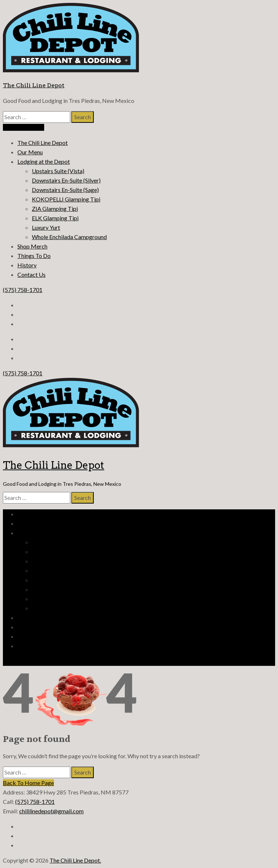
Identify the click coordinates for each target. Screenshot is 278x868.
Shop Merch (32, 246)
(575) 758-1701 (23, 290)
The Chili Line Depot (34, 85)
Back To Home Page (28, 783)
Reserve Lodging (24, 127)
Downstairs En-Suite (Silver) (66, 180)
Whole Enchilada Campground (69, 237)
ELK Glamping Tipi (55, 218)
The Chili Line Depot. (75, 860)
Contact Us (31, 274)
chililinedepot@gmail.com (51, 811)
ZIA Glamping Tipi (55, 208)
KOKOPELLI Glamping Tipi (66, 199)
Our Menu (30, 152)
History (27, 265)
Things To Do (34, 256)
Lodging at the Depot (44, 161)
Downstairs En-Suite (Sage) (65, 190)
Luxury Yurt (46, 227)
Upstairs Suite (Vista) (58, 171)
